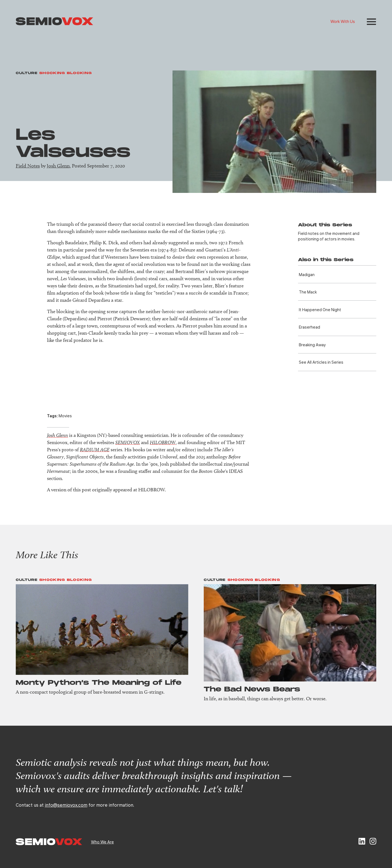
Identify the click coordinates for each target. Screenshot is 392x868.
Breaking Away (312, 345)
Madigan (307, 274)
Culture (27, 73)
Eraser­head (309, 327)
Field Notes (28, 166)
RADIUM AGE (95, 449)
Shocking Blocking (66, 73)
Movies (65, 416)
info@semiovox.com (66, 805)
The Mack (308, 292)
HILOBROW (163, 442)
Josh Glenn (58, 166)
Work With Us (343, 21)
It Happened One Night (320, 310)
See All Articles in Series (321, 362)
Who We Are (102, 842)
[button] (371, 22)
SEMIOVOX (128, 442)
